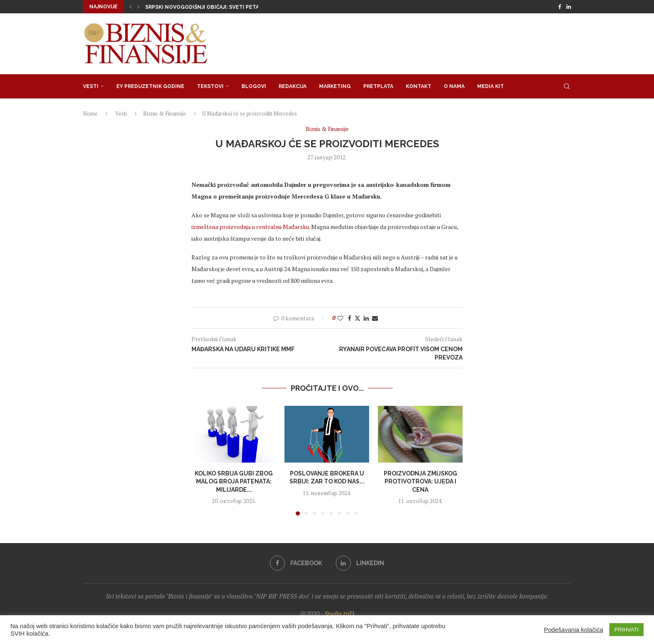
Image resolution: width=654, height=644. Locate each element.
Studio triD (339, 614)
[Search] (567, 86)
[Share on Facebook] (350, 318)
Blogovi (254, 86)
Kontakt (419, 86)
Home (90, 113)
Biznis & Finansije (165, 113)
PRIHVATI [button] (626, 630)
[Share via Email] (375, 318)
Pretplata (378, 86)
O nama (454, 86)
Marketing (335, 86)
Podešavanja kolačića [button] (574, 630)
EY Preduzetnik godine (150, 86)
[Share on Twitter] (357, 318)
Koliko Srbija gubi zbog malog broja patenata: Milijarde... (234, 482)
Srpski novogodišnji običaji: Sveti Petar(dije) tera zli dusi (230, 7)
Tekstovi (210, 86)
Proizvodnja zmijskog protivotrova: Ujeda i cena (420, 482)
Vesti (91, 86)
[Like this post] (340, 318)
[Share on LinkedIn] (366, 318)
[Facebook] (560, 7)
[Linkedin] (569, 7)
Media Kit (490, 86)
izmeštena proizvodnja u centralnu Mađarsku (250, 227)
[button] (131, 7)
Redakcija (293, 86)
